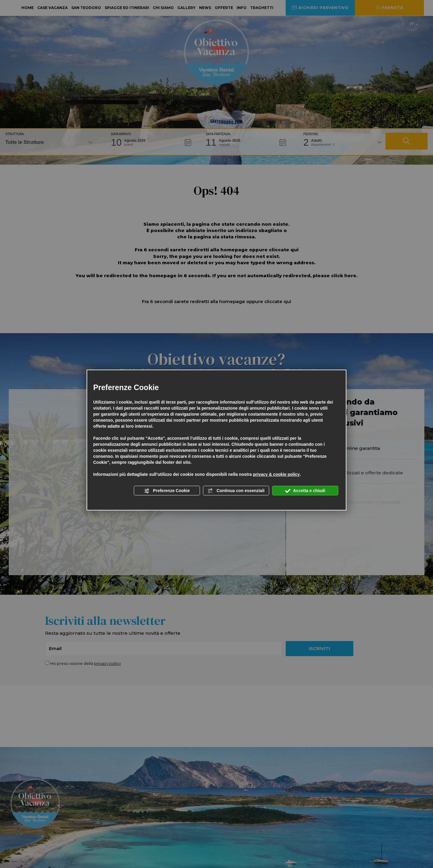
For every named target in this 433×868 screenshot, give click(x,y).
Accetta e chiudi (305, 491)
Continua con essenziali (236, 491)
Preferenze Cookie (167, 491)
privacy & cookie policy (276, 474)
